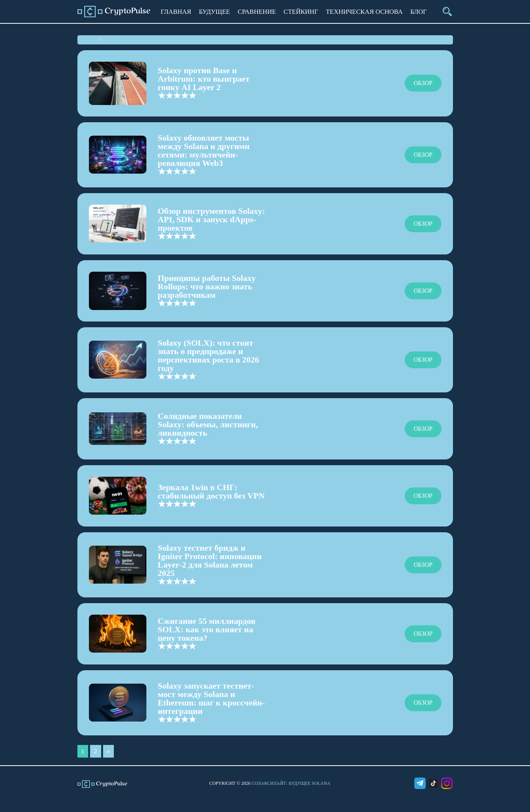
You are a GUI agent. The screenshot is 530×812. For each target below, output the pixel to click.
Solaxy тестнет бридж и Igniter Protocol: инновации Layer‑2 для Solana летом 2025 (210, 560)
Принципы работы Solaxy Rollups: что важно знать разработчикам (207, 286)
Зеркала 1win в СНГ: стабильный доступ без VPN (211, 491)
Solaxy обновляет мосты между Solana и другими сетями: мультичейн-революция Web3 (204, 150)
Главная (176, 12)
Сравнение (257, 12)
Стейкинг (301, 12)
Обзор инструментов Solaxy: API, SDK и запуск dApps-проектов (212, 219)
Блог (419, 12)
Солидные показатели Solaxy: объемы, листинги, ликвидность (208, 424)
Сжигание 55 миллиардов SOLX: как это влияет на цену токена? (207, 629)
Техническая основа (364, 12)
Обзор (423, 83)
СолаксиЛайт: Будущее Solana (291, 783)
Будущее (214, 12)
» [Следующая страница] (109, 751)
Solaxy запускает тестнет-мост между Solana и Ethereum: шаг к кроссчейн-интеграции (212, 698)
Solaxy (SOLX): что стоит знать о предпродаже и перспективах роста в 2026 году (208, 355)
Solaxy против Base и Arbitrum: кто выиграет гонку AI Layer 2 (204, 79)
